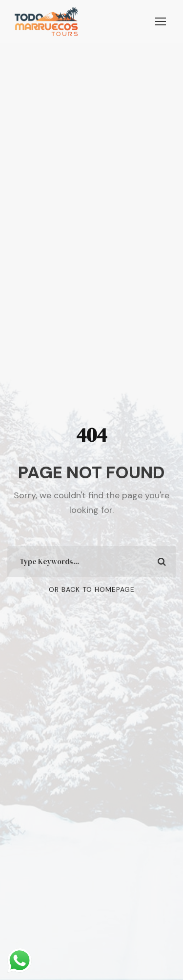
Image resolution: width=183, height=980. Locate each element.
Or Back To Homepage (92, 589)
